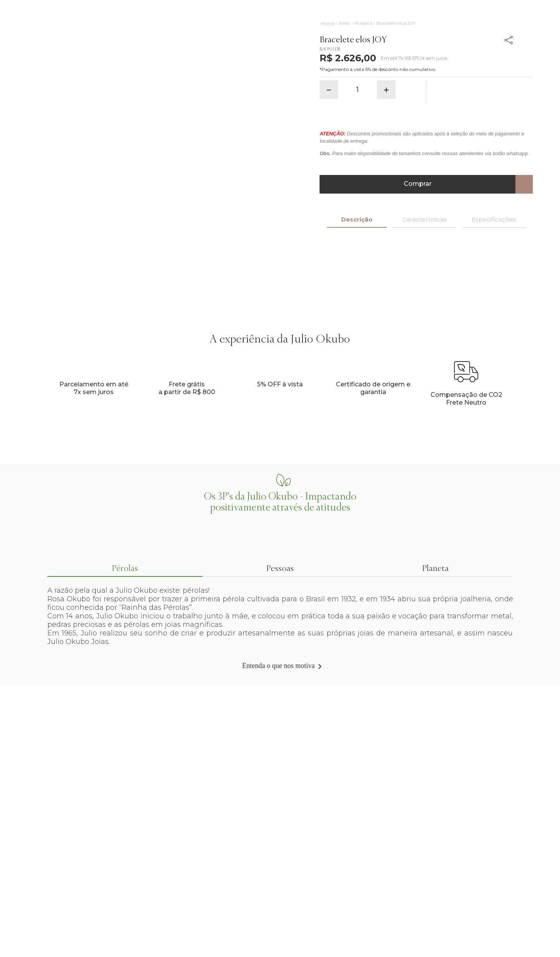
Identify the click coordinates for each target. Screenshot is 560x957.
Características (424, 219)
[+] (386, 90)
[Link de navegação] (328, 24)
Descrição (357, 219)
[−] (329, 90)
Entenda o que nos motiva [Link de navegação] (279, 666)
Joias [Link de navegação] (344, 23)
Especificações (494, 219)
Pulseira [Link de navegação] (363, 23)
